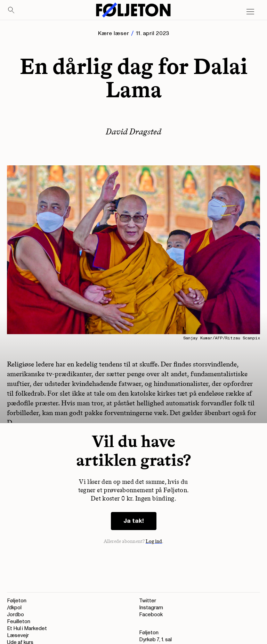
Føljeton (17, 601)
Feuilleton (19, 622)
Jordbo (15, 615)
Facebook (151, 615)
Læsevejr (18, 635)
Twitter (148, 601)
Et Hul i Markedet (27, 629)
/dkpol (14, 608)
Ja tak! (134, 521)
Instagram (151, 608)
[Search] (11, 10)
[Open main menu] (250, 12)
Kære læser (114, 33)
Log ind (154, 541)
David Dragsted (133, 131)
